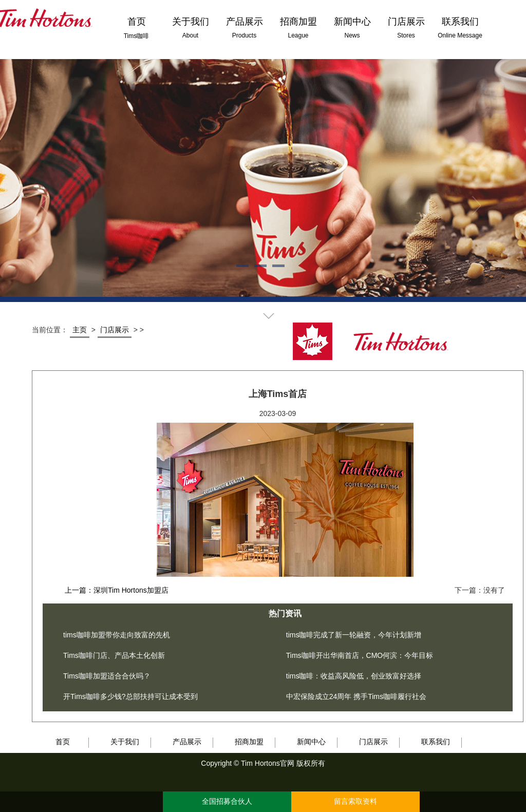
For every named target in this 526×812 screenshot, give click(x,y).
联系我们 (436, 742)
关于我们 (125, 742)
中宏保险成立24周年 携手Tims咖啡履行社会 (356, 696)
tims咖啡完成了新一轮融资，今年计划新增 (354, 635)
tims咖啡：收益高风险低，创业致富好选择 (354, 676)
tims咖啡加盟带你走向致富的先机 (117, 635)
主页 (80, 330)
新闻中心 (311, 742)
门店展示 (115, 330)
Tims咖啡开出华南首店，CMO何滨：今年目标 (360, 655)
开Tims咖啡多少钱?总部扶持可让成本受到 (130, 696)
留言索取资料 (355, 801)
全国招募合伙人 (227, 801)
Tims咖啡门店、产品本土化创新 (114, 655)
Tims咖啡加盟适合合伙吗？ (107, 676)
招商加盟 (249, 742)
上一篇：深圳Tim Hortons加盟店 (117, 590)
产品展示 (187, 742)
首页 (63, 742)
